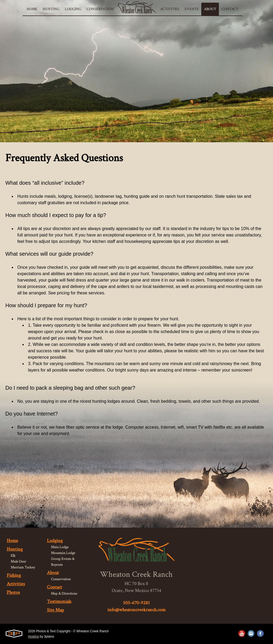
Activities (16, 584)
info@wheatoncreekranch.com (136, 610)
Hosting (33, 637)
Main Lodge (60, 547)
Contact (55, 587)
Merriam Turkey (23, 567)
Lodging (55, 541)
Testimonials (59, 601)
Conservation (61, 579)
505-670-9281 (136, 603)
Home (12, 541)
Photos (13, 592)
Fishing (14, 575)
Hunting (15, 549)
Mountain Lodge (63, 553)
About (53, 573)
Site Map (55, 610)
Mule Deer (18, 562)
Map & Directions (64, 594)
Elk (13, 556)
